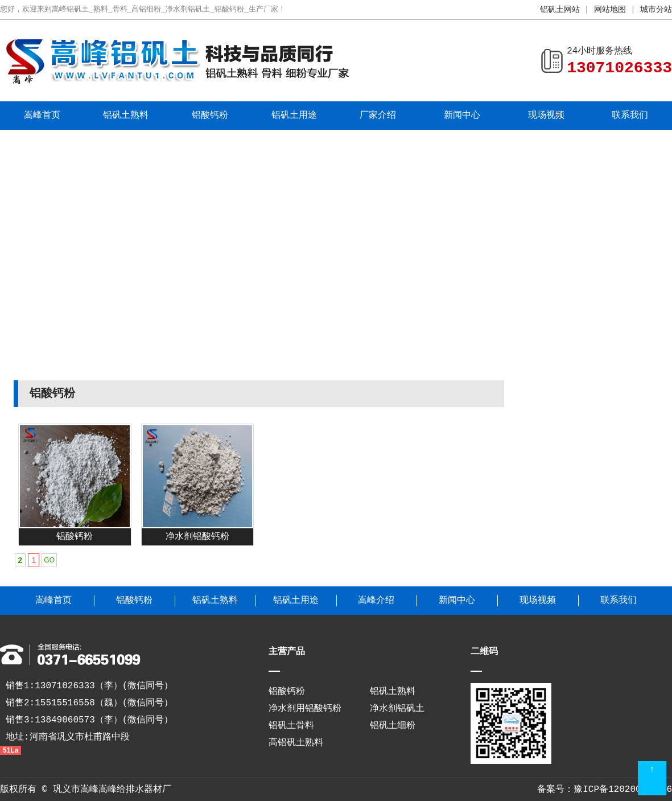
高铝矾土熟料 (296, 743)
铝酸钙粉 (210, 116)
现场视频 (546, 116)
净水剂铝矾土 (397, 709)
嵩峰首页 (42, 116)
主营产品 (287, 652)
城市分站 (656, 10)
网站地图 (610, 10)
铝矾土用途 (294, 116)
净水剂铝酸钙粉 (197, 537)
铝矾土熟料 (126, 116)
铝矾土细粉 (393, 726)
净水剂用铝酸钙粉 (305, 709)
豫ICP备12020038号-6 (623, 790)
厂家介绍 (378, 116)
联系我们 (630, 116)
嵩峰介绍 (376, 601)
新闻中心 (462, 116)
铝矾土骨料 (291, 726)
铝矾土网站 (560, 10)
